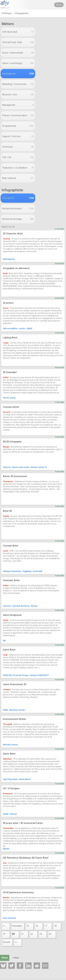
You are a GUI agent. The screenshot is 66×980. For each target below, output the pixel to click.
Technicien (18, 147)
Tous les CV (18, 198)
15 (28, 926)
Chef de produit (18, 32)
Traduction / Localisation (18, 168)
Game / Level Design (18, 63)
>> (16, 942)
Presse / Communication (18, 115)
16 (37, 926)
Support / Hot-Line (18, 136)
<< (4, 926)
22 (32, 934)
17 (46, 926)
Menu (59, 5)
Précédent (17, 926)
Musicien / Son (18, 95)
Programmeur (18, 126)
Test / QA (18, 157)
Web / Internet (18, 178)
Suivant (6, 942)
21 (22, 934)
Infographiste (18, 74)
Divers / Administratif (18, 53)
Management (18, 105)
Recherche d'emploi (18, 209)
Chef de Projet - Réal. (18, 42)
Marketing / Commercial (18, 84)
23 (41, 934)
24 (50, 934)
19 (4, 934)
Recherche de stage (18, 219)
